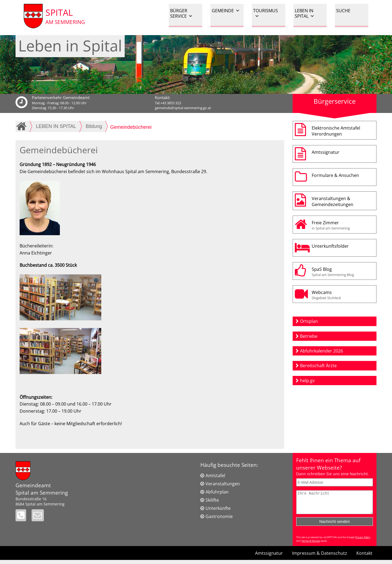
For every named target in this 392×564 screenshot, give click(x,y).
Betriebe (309, 336)
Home (22, 126)
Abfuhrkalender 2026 (321, 351)
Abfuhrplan (217, 492)
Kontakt (364, 557)
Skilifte (212, 500)
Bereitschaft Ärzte (318, 366)
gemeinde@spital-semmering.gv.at (183, 108)
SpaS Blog (343, 272)
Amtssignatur (326, 152)
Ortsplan (309, 321)
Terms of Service (311, 545)
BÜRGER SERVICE (181, 13)
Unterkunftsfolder (330, 246)
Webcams (343, 295)
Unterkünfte (218, 508)
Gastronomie (219, 516)
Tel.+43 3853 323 (168, 103)
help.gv (307, 381)
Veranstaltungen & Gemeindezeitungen (333, 201)
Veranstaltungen (223, 484)
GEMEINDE (226, 11)
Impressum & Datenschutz (320, 557)
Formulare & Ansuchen (335, 175)
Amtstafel (215, 476)
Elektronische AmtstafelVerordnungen (336, 131)
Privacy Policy (363, 541)
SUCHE (343, 11)
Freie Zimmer (343, 225)
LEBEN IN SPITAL (305, 13)
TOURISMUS (266, 13)
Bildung (94, 126)
